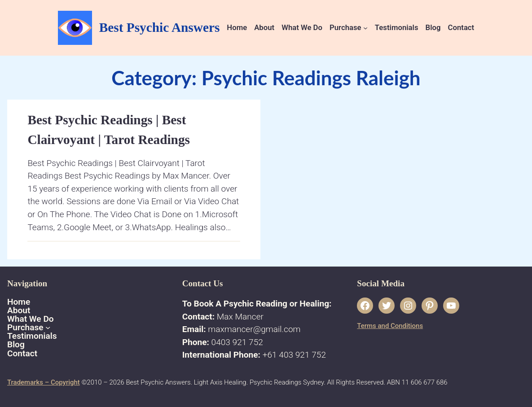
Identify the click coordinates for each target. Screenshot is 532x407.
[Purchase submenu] (365, 28)
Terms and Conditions (390, 326)
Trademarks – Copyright (44, 382)
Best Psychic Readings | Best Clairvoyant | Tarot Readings (109, 130)
